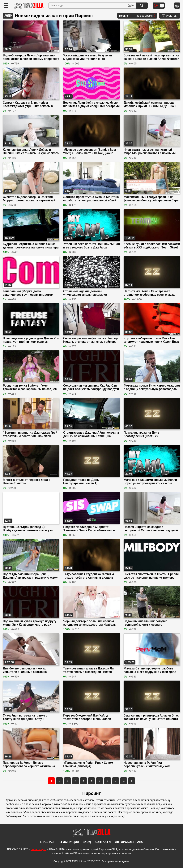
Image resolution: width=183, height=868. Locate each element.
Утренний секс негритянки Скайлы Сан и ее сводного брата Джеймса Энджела (91, 246)
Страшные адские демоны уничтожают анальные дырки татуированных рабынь (85, 293)
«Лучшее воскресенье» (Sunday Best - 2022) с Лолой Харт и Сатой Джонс (90, 151)
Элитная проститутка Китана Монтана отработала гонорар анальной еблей (91, 199)
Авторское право (129, 842)
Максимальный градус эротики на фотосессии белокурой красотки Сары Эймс (151, 199)
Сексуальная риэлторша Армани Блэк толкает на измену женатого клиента (151, 717)
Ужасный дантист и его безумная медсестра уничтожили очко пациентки (88, 57)
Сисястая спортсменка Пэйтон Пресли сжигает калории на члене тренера (151, 576)
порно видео (39, 849)
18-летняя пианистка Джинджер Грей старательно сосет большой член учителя (30, 434)
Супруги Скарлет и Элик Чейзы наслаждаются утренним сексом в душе (28, 104)
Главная (47, 842)
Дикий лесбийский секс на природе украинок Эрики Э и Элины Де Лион (150, 104)
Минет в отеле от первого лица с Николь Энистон (27, 482)
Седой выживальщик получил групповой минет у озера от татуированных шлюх (145, 623)
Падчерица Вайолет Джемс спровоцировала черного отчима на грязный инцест (29, 765)
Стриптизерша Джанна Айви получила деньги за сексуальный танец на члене (91, 434)
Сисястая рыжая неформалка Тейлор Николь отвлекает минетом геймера (90, 340)
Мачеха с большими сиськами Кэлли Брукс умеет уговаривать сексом (150, 482)
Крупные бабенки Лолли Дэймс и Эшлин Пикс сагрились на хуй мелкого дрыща (31, 151)
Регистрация (68, 842)
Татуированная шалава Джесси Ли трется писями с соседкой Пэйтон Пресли (88, 670)
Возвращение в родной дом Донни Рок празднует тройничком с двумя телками (31, 340)
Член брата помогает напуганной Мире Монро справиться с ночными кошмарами (150, 151)
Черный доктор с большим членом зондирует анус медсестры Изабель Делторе (89, 623)
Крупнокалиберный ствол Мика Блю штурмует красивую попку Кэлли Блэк (151, 340)
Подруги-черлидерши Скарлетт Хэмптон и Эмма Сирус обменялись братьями (89, 529)
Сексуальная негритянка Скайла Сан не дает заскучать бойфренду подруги (91, 387)
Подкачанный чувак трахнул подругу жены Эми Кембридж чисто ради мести (30, 623)
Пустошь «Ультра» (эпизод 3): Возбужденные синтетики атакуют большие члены (28, 529)
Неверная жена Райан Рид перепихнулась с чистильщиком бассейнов (147, 765)
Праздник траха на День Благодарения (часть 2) (141, 434)
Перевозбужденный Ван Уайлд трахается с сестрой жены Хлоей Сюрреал (87, 717)
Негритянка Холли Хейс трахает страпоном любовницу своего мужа (150, 293)
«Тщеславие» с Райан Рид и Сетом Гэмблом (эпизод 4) (88, 765)
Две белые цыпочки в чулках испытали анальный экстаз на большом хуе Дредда (25, 670)
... (124, 781)
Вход (87, 842)
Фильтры (170, 16)
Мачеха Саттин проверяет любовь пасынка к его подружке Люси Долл (150, 670)
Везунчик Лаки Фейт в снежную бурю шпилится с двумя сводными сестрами (91, 104)
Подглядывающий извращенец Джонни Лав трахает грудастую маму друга (30, 576)
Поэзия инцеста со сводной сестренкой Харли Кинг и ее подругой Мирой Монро (151, 529)
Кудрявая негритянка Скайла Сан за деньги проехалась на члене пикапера (31, 246)
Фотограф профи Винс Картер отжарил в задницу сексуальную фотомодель (152, 387)
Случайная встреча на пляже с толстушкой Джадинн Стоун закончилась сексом (25, 717)
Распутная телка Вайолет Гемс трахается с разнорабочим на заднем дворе (30, 387)
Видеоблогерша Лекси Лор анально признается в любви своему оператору (31, 57)
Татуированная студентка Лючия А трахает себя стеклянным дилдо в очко (89, 576)
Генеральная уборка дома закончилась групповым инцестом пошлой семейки (28, 293)
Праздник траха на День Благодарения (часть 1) (81, 482)
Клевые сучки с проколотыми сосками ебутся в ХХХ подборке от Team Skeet (152, 246)
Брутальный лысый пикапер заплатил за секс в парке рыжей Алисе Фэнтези (151, 57)
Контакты (103, 842)
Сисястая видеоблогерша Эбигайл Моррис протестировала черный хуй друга (29, 199)
